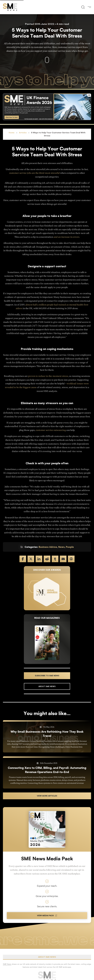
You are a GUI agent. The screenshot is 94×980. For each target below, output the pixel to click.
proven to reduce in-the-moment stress (48, 376)
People (70, 547)
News (61, 547)
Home (12, 133)
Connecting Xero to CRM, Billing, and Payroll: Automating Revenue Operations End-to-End (47, 770)
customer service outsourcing (51, 430)
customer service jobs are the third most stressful (34, 173)
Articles (23, 133)
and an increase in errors (66, 237)
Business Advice (48, 547)
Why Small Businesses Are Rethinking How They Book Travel (47, 734)
